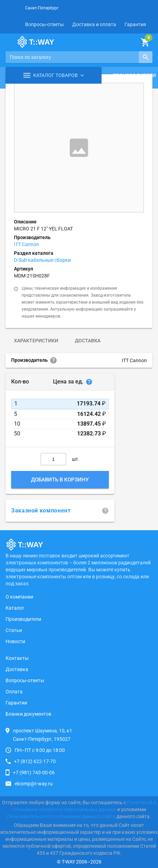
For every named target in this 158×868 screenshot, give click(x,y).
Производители (23, 619)
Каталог (15, 608)
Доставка (88, 341)
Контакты (17, 658)
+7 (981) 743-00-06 (34, 772)
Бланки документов (28, 714)
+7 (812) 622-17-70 (35, 761)
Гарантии (16, 703)
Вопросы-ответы (44, 24)
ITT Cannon (27, 244)
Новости (15, 641)
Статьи (14, 630)
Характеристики (36, 341)
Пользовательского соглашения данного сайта (61, 816)
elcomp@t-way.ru (34, 784)
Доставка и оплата (94, 24)
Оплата (14, 692)
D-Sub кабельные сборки (42, 260)
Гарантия (135, 24)
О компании (19, 597)
